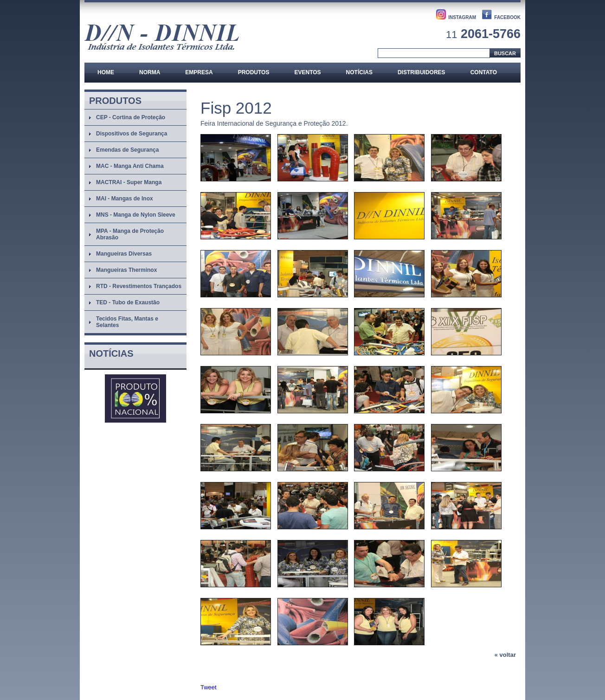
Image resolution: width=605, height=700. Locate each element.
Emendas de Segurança (127, 150)
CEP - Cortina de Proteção (131, 117)
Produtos (254, 72)
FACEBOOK (507, 17)
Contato (484, 72)
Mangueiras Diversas (124, 254)
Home (106, 72)
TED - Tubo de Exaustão (128, 302)
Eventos (307, 72)
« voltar (505, 655)
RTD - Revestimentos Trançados (139, 286)
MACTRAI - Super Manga (129, 182)
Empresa (199, 72)
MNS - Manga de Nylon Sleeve (136, 215)
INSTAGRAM (462, 17)
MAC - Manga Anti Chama (130, 166)
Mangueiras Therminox (126, 270)
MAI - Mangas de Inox (125, 199)
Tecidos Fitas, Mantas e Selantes (127, 322)
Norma (150, 72)
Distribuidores (422, 72)
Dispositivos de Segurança (132, 134)
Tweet (209, 687)
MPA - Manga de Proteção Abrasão (130, 234)
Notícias (359, 72)
